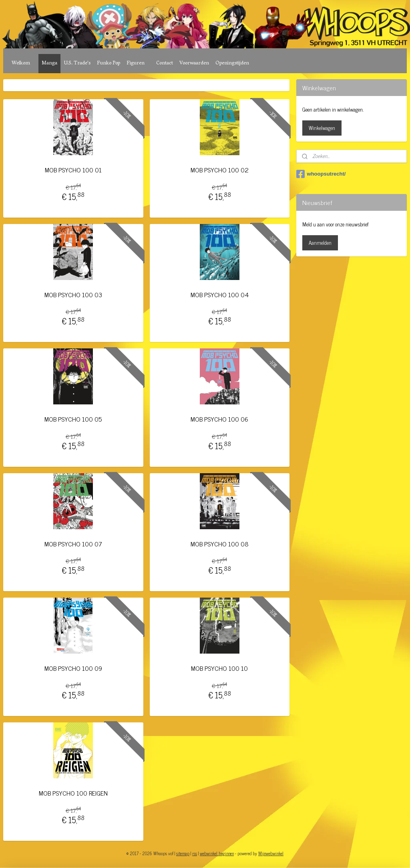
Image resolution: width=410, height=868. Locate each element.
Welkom (21, 63)
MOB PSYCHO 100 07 (73, 544)
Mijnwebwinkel (271, 853)
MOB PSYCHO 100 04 (220, 295)
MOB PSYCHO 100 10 (219, 668)
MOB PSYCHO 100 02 (220, 170)
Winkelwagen (322, 128)
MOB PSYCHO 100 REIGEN (73, 793)
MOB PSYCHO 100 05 (73, 419)
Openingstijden (232, 63)
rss (195, 853)
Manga (49, 63)
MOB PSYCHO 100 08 (220, 544)
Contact (165, 63)
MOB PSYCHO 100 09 (73, 668)
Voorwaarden (194, 63)
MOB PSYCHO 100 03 (73, 295)
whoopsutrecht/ (321, 174)
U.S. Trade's (77, 63)
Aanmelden (320, 243)
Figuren (136, 63)
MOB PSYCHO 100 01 (73, 170)
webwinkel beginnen (217, 853)
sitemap (183, 853)
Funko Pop (109, 63)
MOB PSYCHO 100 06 (219, 419)
